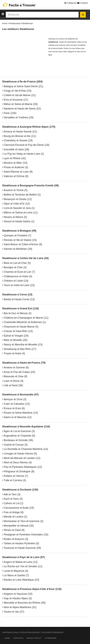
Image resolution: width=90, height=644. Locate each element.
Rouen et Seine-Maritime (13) (20, 413)
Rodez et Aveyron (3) (15, 539)
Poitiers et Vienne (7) (15, 476)
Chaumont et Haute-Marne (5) (20, 327)
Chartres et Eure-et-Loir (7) (19, 272)
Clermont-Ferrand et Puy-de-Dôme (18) (26, 145)
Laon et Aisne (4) (13, 381)
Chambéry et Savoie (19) (17, 140)
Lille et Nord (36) (13, 385)
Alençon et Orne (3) (14, 399)
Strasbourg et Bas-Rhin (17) (19, 349)
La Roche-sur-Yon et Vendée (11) (22, 566)
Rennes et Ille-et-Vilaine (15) (19, 240)
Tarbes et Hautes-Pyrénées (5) (21, 543)
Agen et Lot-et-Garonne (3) (18, 431)
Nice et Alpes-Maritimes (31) (19, 607)
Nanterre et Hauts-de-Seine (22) (22, 109)
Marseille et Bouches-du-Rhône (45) (24, 603)
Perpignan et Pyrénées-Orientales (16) (25, 535)
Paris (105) (9, 113)
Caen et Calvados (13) (16, 404)
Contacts (83, 3)
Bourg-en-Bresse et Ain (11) (19, 136)
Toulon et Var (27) (13, 612)
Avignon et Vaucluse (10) (17, 594)
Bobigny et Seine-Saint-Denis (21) (23, 86)
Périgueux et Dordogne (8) (18, 471)
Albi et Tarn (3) (11, 494)
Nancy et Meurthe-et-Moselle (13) (22, 345)
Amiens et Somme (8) (15, 368)
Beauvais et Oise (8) (15, 376)
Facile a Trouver (22, 5)
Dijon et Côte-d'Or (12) (16, 204)
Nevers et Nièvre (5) (15, 217)
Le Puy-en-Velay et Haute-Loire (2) (23, 154)
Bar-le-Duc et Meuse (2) (17, 313)
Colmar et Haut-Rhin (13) (17, 331)
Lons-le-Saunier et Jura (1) (18, 208)
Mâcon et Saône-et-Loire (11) (20, 213)
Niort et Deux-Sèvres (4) (17, 462)
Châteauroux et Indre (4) (17, 276)
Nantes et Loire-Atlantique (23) (21, 580)
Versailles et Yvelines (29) (18, 117)
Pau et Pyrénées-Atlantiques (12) (22, 467)
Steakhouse (27, 23)
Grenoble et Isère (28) (16, 149)
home (5, 23)
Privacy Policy (34, 638)
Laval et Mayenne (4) (15, 571)
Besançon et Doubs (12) (17, 199)
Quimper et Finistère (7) (17, 236)
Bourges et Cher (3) (14, 267)
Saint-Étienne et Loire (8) (17, 172)
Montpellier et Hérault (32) (18, 526)
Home (7, 638)
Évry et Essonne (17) (15, 100)
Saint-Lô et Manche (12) (17, 417)
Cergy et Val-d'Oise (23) (17, 91)
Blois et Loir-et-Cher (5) (16, 263)
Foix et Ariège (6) (13, 512)
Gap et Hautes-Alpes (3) (17, 598)
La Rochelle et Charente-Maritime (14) (25, 449)
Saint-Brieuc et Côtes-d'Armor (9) (22, 244)
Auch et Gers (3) (12, 499)
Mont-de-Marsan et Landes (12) (21, 458)
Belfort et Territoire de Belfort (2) (21, 195)
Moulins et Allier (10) (15, 163)
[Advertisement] (24, 55)
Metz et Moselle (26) (15, 340)
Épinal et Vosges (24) (15, 336)
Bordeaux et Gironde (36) (18, 440)
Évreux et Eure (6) (14, 408)
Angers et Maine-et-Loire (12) (20, 562)
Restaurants (15, 23)
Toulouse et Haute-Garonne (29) (22, 548)
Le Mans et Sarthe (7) (16, 575)
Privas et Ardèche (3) (15, 167)
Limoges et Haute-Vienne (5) (20, 454)
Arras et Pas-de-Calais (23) (19, 372)
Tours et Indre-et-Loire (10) (18, 285)
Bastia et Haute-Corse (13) (18, 299)
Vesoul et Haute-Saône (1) (18, 221)
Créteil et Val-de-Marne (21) (19, 95)
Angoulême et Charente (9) (19, 436)
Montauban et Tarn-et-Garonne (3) (23, 521)
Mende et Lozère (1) (15, 517)
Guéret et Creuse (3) (15, 445)
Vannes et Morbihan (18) (17, 249)
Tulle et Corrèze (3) (14, 480)
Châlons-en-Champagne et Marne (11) (25, 318)
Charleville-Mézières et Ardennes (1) (24, 322)
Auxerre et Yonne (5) (15, 190)
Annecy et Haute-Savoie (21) (20, 132)
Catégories (70, 3)
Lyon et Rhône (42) (14, 158)
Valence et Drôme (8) (15, 176)
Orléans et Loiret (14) (15, 281)
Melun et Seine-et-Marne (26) (20, 104)
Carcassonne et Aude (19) (18, 508)
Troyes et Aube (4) (14, 353)
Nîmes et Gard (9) (13, 530)
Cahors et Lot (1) (13, 503)
